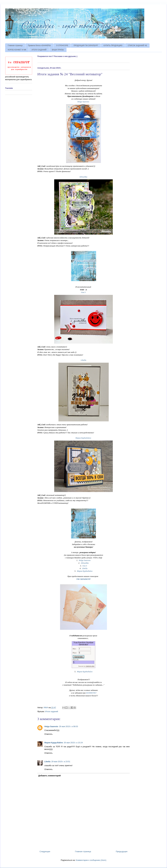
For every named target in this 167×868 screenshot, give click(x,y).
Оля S (83, 292)
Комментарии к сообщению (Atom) (91, 860)
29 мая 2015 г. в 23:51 (61, 762)
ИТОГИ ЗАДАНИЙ (39, 50)
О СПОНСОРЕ (62, 45)
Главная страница (15, 45)
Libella (84, 360)
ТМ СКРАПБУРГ (83, 579)
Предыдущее (122, 851)
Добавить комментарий (50, 776)
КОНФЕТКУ (91, 693)
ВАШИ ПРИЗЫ (58, 50)
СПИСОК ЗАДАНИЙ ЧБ (137, 45)
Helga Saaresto (83, 102)
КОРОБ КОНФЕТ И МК (17, 50)
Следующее (45, 851)
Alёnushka (83, 177)
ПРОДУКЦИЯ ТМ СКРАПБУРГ (86, 45)
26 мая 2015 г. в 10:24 (73, 743)
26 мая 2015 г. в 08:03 (68, 726)
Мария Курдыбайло (83, 438)
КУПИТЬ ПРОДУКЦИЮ (113, 45)
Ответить (48, 734)
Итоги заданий (52, 711)
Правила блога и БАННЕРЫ (39, 45)
